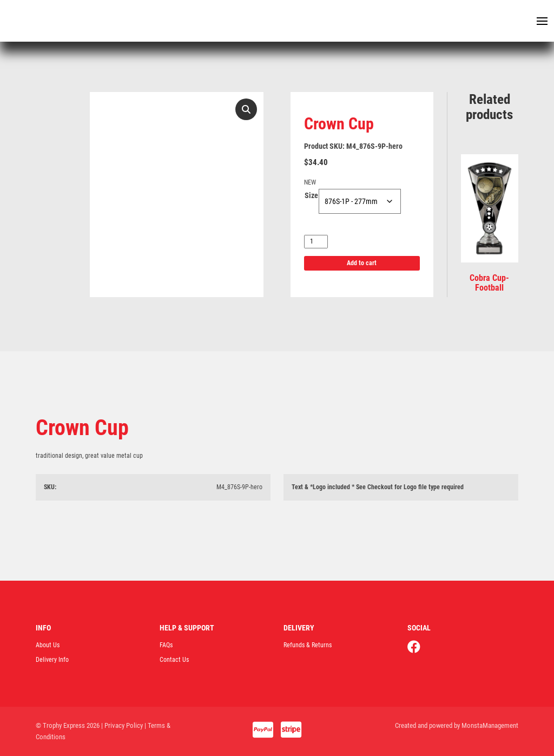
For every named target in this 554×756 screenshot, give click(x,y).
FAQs (166, 645)
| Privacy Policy (122, 725)
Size (311, 195)
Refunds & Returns (308, 645)
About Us (48, 645)
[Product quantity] (316, 242)
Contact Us (174, 660)
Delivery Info (52, 660)
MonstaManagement (490, 725)
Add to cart (362, 263)
